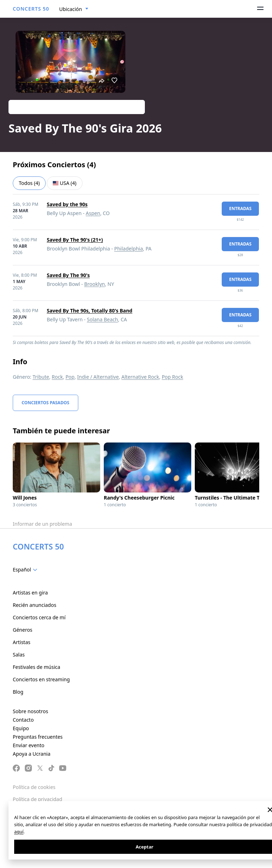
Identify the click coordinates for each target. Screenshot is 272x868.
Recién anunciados (35, 605)
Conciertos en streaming (41, 679)
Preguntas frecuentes (38, 737)
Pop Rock (173, 377)
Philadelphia (128, 249)
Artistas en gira (30, 593)
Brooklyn (95, 284)
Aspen (93, 213)
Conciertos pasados (46, 403)
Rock (57, 377)
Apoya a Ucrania (32, 754)
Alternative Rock (140, 377)
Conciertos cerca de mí (39, 617)
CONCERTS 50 (31, 9)
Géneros (22, 630)
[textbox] (26, 570)
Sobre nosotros (30, 711)
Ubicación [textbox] (70, 9)
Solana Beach (102, 319)
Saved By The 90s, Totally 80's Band (90, 311)
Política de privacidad (38, 799)
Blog (18, 692)
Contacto (23, 720)
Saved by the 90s (67, 204)
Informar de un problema (42, 524)
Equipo (21, 728)
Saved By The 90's (68, 275)
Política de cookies (34, 787)
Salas (19, 655)
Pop (70, 377)
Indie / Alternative (98, 377)
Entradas (240, 208)
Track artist (77, 107)
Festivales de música (36, 667)
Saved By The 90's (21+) (75, 240)
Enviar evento (29, 745)
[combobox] (74, 9)
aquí (19, 832)
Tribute (41, 377)
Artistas (22, 642)
